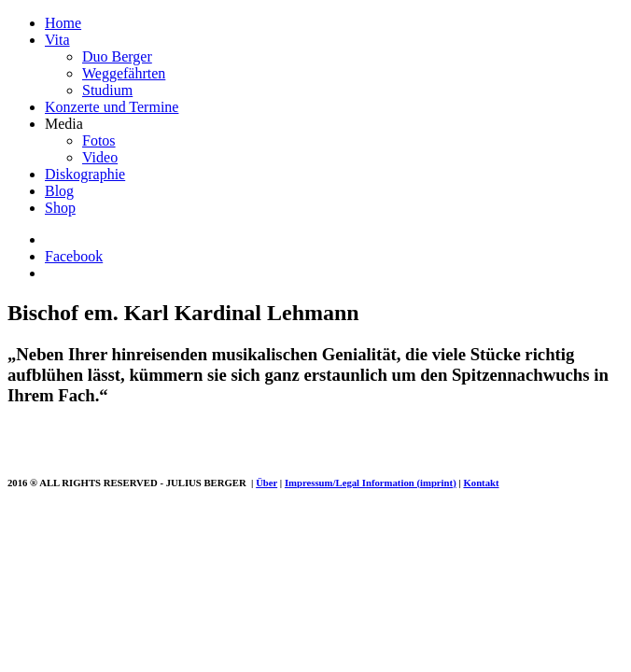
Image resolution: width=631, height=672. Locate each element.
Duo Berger (117, 56)
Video (100, 157)
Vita (57, 40)
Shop (60, 208)
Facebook (74, 256)
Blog (59, 191)
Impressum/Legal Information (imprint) (371, 483)
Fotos (99, 140)
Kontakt (481, 483)
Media (64, 124)
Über (266, 483)
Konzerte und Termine (112, 107)
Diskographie (85, 174)
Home (63, 23)
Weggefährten (124, 73)
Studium (107, 90)
